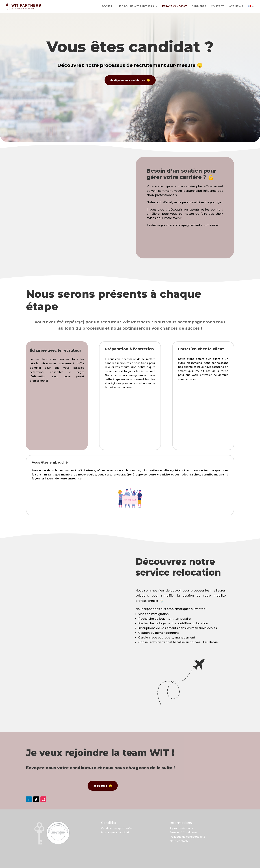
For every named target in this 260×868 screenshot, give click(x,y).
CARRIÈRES (199, 7)
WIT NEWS (236, 7)
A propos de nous (181, 827)
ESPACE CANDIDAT (175, 7)
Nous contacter (180, 840)
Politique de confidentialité (187, 836)
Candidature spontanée (117, 827)
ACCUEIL (107, 7)
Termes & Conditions (183, 831)
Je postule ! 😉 (103, 785)
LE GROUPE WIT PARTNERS (136, 7)
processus (113, 65)
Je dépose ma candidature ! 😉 (130, 80)
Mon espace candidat (115, 831)
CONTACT (217, 7)
